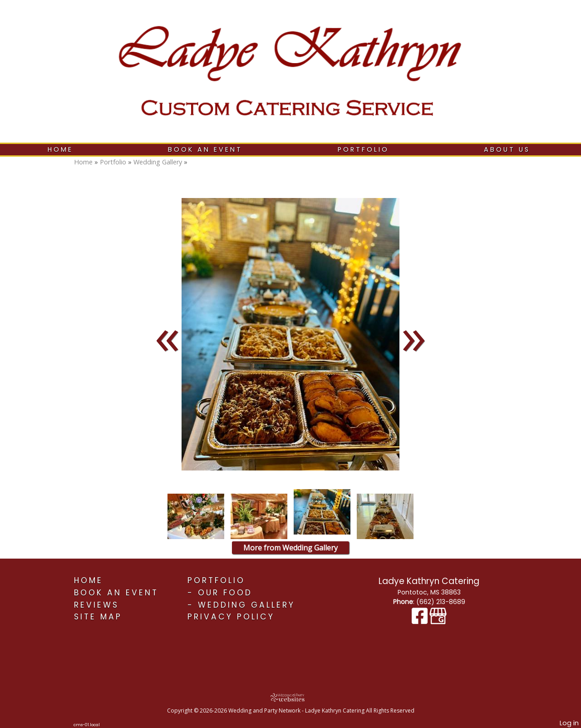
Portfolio (363, 149)
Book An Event (205, 149)
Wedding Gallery (158, 162)
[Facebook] (421, 620)
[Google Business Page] (438, 620)
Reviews (96, 605)
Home (60, 149)
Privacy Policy (231, 617)
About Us (507, 149)
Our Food (225, 593)
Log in (569, 723)
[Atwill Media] (290, 697)
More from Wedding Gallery (290, 548)
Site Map (98, 617)
